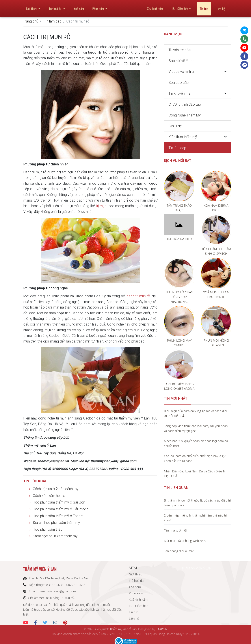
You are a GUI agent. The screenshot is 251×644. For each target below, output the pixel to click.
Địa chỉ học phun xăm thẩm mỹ (56, 522)
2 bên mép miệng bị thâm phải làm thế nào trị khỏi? (195, 518)
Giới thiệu (32, 7)
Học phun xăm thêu (48, 529)
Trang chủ (31, 21)
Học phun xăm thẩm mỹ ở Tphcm (58, 516)
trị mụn (101, 206)
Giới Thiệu (176, 126)
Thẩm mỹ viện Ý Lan (123, 629)
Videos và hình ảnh (183, 71)
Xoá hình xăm (155, 7)
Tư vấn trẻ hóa (180, 50)
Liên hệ (221, 7)
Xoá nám (79, 7)
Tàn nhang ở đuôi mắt (179, 551)
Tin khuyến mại (180, 93)
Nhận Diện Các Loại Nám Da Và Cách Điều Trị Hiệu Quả (195, 474)
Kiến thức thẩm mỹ (183, 137)
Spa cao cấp (179, 82)
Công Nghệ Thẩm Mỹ (185, 115)
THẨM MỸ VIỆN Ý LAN (197, 568)
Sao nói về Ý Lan (181, 61)
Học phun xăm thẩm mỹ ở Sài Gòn (59, 502)
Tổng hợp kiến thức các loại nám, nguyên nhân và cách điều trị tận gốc (196, 428)
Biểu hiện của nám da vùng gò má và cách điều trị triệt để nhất (196, 413)
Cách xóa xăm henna (49, 496)
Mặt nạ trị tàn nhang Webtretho (186, 541)
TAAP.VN (162, 629)
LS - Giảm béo (180, 7)
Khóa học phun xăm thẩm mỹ (55, 536)
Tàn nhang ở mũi (175, 530)
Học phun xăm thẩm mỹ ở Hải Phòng (61, 509)
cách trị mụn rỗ (138, 296)
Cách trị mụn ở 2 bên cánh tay (56, 489)
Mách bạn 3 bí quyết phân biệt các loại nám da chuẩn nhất (196, 443)
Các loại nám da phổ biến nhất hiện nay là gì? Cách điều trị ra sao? (195, 458)
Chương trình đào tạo (185, 104)
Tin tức (204, 7)
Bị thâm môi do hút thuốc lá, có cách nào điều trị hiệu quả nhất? (197, 503)
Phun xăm (98, 7)
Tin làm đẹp (53, 21)
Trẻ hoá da (56, 7)
